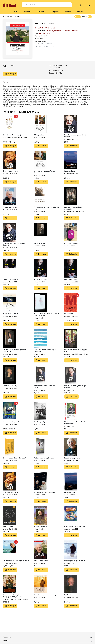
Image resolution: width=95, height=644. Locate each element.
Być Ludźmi (68, 595)
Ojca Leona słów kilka (11, 171)
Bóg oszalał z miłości (10, 314)
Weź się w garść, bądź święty (44, 458)
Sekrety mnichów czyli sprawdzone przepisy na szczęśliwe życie (15, 596)
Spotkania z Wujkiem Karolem (44, 492)
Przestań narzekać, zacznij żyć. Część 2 (45, 387)
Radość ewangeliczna (72, 458)
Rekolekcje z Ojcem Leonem (44, 422)
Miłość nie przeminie (41, 561)
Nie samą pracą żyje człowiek (75, 561)
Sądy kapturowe (9, 526)
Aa (72, 17)
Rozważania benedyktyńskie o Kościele (44, 172)
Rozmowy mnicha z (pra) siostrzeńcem (73, 208)
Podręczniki (55, 12)
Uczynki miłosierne (40, 526)
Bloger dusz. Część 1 (72, 279)
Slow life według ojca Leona (13, 422)
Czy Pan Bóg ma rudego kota (74, 526)
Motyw (87, 17)
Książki (15, 12)
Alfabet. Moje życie (10, 207)
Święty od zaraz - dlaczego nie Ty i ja (16, 561)
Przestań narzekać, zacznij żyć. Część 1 (75, 387)
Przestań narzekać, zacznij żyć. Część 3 (14, 244)
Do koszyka (10, 74)
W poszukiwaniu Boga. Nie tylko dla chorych (46, 208)
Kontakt (80, 12)
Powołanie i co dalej (10, 386)
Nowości (68, 12)
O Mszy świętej (39, 135)
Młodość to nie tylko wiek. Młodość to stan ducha (77, 423)
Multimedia (28, 12)
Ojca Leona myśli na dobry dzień (14, 458)
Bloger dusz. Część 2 (41, 279)
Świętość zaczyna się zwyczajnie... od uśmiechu (15, 351)
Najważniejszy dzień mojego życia (46, 595)
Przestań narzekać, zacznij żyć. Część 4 (75, 136)
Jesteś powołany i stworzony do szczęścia (45, 351)
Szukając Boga (69, 171)
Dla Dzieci (41, 12)
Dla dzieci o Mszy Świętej (12, 135)
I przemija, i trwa (39, 243)
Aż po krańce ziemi (71, 243)
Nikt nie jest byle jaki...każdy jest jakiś (76, 351)
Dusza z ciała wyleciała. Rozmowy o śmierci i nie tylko (46, 314)
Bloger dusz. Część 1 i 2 (11, 279)
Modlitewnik (69, 314)
